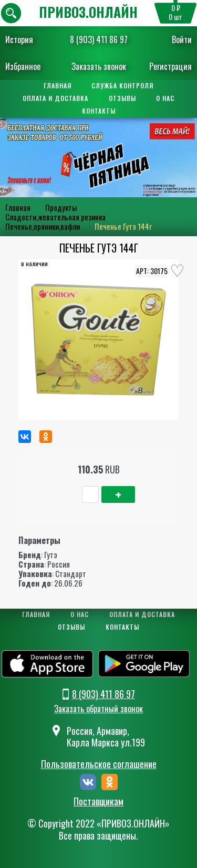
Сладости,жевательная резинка (55, 217)
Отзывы (122, 98)
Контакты (99, 111)
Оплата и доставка (55, 98)
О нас (166, 98)
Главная (58, 85)
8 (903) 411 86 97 (99, 39)
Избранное (23, 66)
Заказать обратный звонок (98, 709)
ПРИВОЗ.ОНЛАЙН (88, 12)
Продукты (61, 207)
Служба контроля (123, 85)
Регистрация (170, 66)
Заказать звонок (99, 66)
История (19, 39)
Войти (182, 39)
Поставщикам (98, 802)
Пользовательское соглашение (99, 764)
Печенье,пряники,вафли (43, 226)
